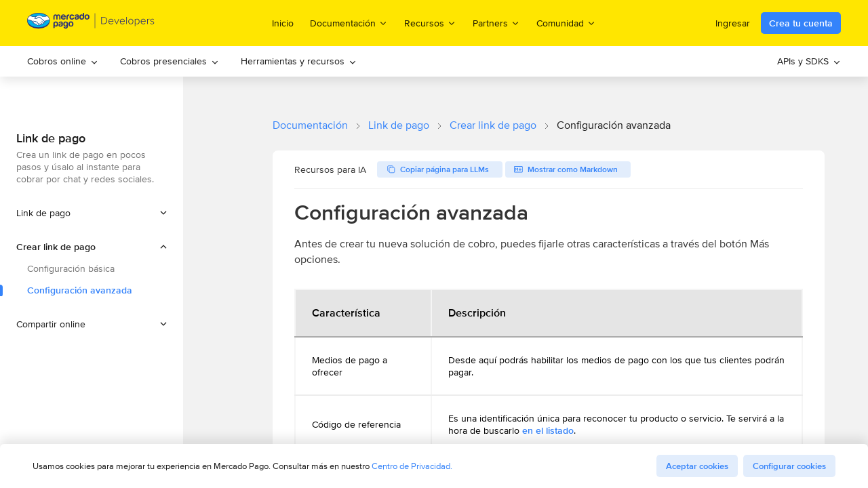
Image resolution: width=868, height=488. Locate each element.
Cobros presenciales (170, 61)
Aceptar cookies (697, 466)
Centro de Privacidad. (412, 466)
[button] (92, 247)
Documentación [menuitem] (349, 23)
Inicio (283, 23)
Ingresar (733, 23)
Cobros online (63, 61)
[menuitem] (63, 61)
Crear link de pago (493, 125)
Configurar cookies (789, 466)
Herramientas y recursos (299, 61)
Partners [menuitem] (496, 23)
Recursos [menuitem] (430, 23)
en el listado (548, 430)
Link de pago (399, 125)
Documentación (310, 125)
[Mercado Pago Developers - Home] (91, 23)
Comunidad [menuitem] (566, 23)
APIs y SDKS (809, 61)
